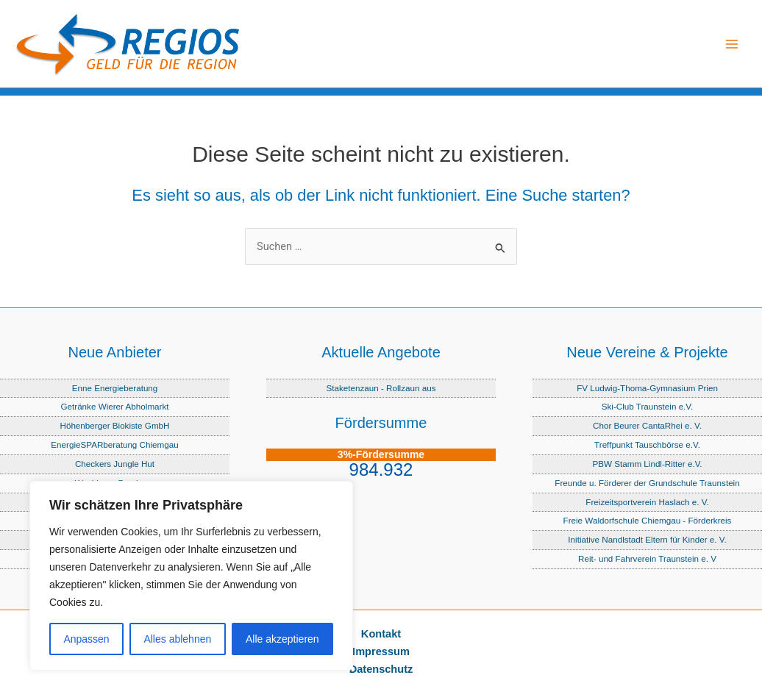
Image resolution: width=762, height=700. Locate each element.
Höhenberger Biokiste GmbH (114, 425)
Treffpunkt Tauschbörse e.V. (647, 444)
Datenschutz (381, 669)
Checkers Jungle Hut (115, 464)
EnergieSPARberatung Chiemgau (114, 444)
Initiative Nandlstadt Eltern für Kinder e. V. (647, 539)
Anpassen (86, 639)
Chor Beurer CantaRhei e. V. (647, 425)
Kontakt (381, 634)
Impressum (381, 651)
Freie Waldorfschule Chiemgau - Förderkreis (648, 520)
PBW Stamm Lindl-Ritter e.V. (647, 464)
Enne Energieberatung (115, 388)
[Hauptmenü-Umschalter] (732, 44)
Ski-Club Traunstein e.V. (648, 406)
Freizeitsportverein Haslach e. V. (647, 502)
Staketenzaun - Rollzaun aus (381, 388)
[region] (191, 576)
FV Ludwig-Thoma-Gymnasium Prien (647, 388)
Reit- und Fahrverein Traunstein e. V (647, 558)
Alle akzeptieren (282, 639)
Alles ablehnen (177, 639)
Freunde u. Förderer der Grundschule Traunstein (647, 483)
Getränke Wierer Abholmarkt (114, 406)
